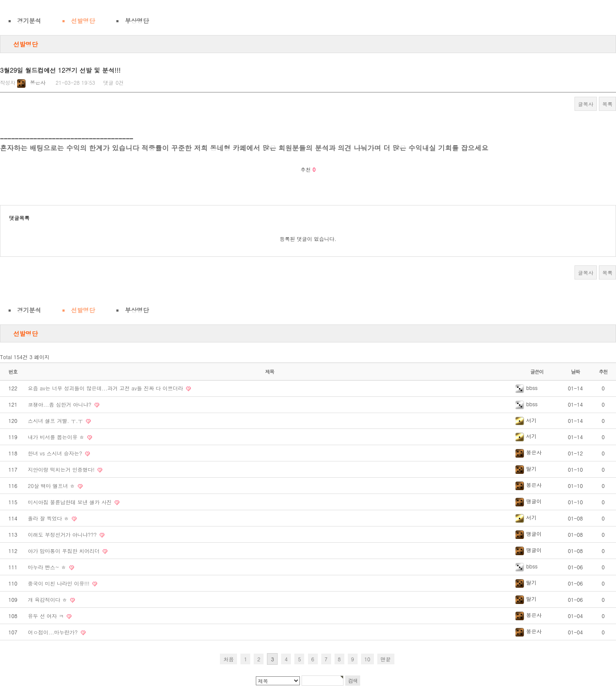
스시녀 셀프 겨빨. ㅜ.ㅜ (56, 421)
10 (367, 659)
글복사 (586, 104)
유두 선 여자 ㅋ (47, 616)
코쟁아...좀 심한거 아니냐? (61, 404)
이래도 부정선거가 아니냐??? (63, 534)
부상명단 (137, 21)
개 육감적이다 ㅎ (48, 599)
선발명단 (83, 21)
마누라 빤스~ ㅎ (48, 567)
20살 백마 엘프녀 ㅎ (52, 486)
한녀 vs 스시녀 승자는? (56, 453)
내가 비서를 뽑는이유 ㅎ (57, 437)
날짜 (576, 372)
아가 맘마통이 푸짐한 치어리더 (65, 551)
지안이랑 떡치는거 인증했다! (62, 469)
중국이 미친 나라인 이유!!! (59, 583)
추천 (603, 372)
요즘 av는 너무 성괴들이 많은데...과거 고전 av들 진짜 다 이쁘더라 (106, 388)
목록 (607, 104)
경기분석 (29, 21)
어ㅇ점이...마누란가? (54, 632)
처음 (228, 659)
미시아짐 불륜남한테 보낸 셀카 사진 (71, 502)
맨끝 (386, 659)
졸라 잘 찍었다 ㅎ (49, 518)
